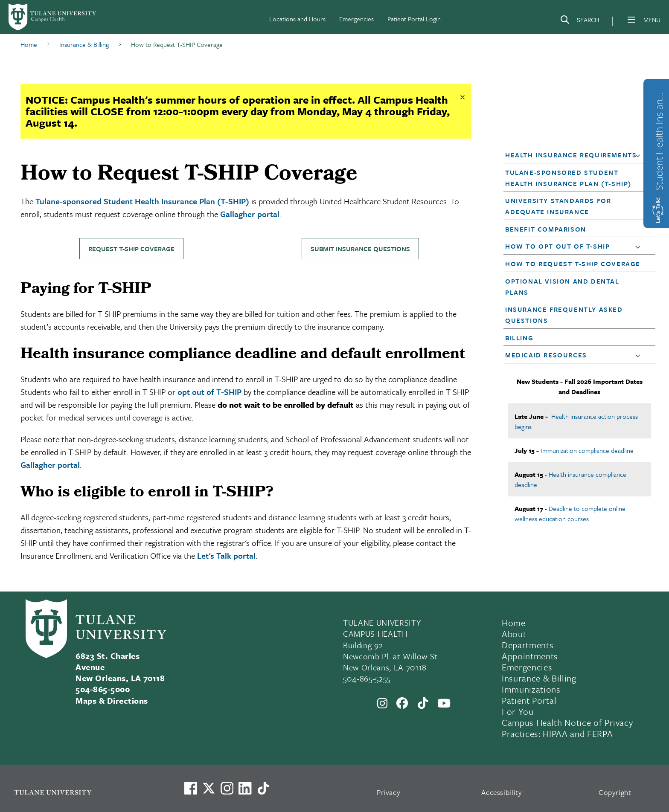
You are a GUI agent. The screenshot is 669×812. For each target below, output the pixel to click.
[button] (640, 155)
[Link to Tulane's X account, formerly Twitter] (209, 788)
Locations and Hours (297, 19)
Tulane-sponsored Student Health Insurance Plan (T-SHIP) (142, 201)
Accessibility (502, 792)
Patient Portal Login (414, 19)
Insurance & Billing (539, 678)
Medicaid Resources (546, 355)
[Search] (579, 21)
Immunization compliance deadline (587, 450)
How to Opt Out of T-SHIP (557, 246)
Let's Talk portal (226, 555)
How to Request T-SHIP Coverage (573, 264)
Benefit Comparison (546, 229)
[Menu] (631, 20)
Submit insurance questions (360, 249)
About (514, 634)
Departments (528, 645)
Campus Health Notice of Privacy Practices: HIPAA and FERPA (567, 728)
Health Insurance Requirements (571, 155)
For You (518, 711)
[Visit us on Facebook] (191, 788)
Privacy (389, 792)
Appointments (530, 656)
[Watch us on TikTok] (263, 788)
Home (514, 623)
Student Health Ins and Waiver (659, 139)
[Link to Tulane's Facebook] (227, 788)
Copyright (615, 792)
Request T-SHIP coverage (131, 249)
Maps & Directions (112, 700)
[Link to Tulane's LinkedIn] (245, 788)
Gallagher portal (250, 214)
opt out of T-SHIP (209, 392)
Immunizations (531, 689)
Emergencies (356, 19)
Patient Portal (529, 700)
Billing (519, 338)
